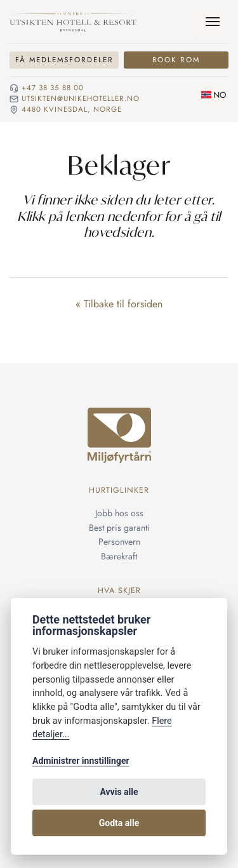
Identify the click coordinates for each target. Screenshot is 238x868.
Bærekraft (119, 556)
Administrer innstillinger (81, 761)
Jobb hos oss (119, 513)
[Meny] (212, 22)
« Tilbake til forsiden (119, 304)
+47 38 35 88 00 (53, 88)
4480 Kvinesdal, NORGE (72, 110)
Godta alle (119, 823)
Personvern (119, 542)
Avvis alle (119, 792)
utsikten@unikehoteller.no (81, 99)
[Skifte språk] (212, 95)
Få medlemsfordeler (64, 60)
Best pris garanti (119, 528)
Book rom (176, 60)
